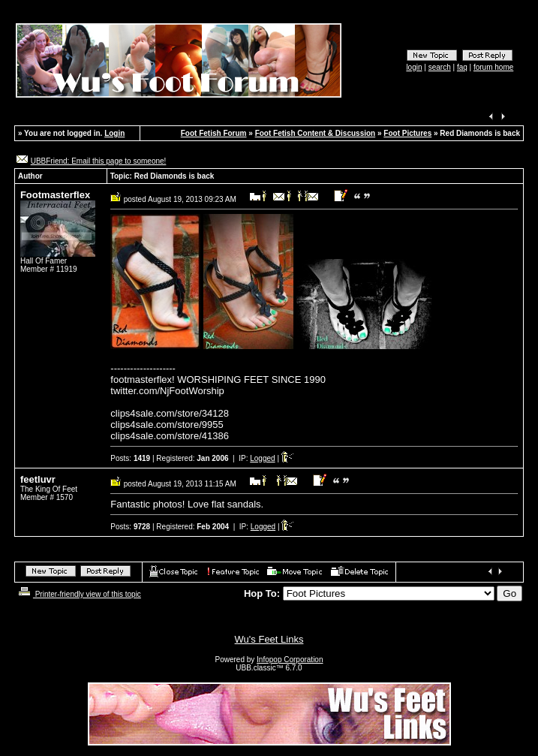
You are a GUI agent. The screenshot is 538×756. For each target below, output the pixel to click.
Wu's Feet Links (269, 639)
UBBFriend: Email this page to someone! (99, 161)
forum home (493, 67)
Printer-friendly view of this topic (78, 594)
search (440, 67)
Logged (262, 458)
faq (462, 67)
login (414, 67)
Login (114, 133)
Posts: (130, 458)
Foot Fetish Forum (214, 133)
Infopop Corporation (290, 660)
